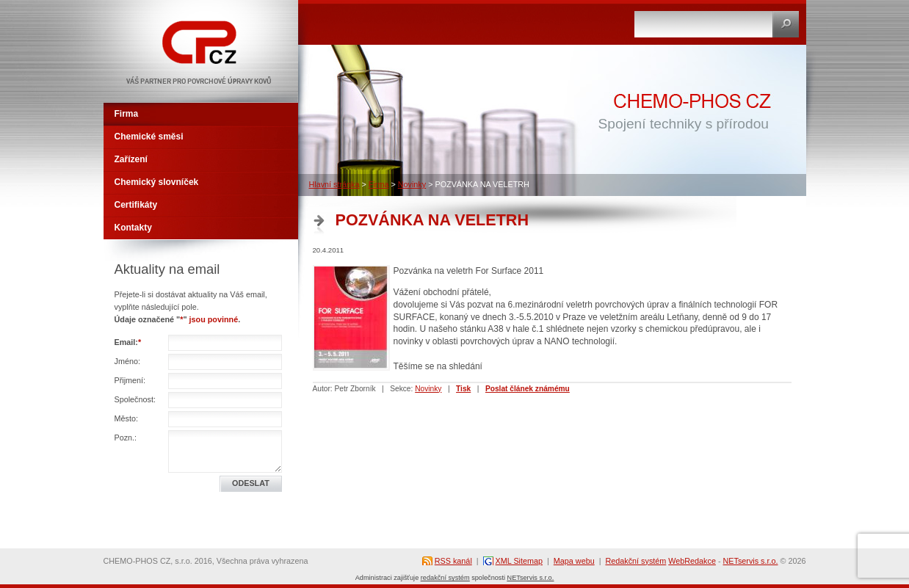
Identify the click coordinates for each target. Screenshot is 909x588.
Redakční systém (635, 561)
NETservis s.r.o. (751, 561)
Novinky (412, 184)
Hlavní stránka (334, 184)
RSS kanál (453, 561)
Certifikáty (136, 205)
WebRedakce (692, 561)
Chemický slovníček (157, 182)
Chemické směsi (149, 137)
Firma (379, 184)
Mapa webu (574, 561)
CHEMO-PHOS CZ (148, 6)
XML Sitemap (519, 561)
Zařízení (131, 159)
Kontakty (133, 228)
